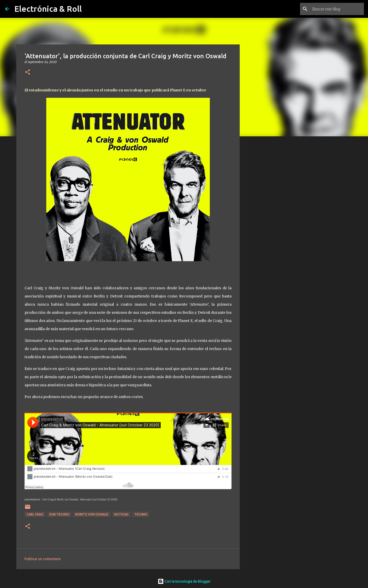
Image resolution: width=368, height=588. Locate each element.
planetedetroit (32, 500)
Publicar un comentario (43, 559)
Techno (141, 514)
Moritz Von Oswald (92, 514)
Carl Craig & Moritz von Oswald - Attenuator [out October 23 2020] (80, 500)
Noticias (121, 514)
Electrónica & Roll (48, 9)
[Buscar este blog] (337, 9)
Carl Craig (35, 514)
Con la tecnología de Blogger (184, 581)
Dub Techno (59, 514)
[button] (28, 72)
